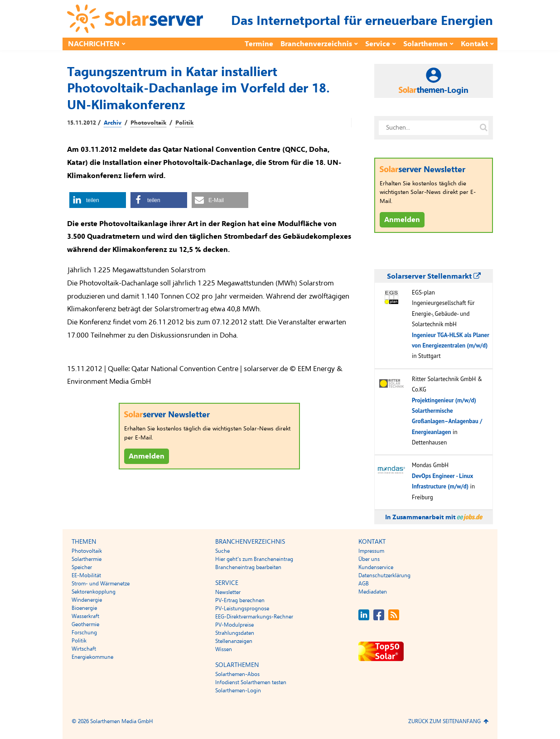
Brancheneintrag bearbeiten (248, 567)
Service (378, 44)
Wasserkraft (85, 616)
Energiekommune (92, 657)
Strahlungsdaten (235, 633)
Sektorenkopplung (94, 592)
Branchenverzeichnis (316, 44)
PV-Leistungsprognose (242, 609)
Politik (184, 123)
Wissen (224, 649)
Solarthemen (425, 44)
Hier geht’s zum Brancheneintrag (254, 559)
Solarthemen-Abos (237, 674)
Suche (222, 551)
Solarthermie (87, 559)
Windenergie (87, 600)
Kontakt (474, 44)
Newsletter (228, 592)
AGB (364, 584)
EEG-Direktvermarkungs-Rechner (254, 617)
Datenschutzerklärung (384, 575)
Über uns (369, 559)
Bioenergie (84, 608)
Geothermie (85, 624)
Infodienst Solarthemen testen (251, 682)
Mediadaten (373, 592)
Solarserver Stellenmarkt (434, 276)
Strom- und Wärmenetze (101, 584)
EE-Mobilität (86, 575)
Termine (259, 44)
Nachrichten (94, 44)
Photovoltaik (148, 123)
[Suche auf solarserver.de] (483, 128)
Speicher (82, 567)
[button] (98, 200)
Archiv (113, 123)
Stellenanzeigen (234, 641)
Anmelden (147, 456)
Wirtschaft (84, 649)
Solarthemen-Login (238, 691)
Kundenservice (376, 567)
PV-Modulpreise (234, 625)
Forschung (84, 633)
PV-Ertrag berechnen (240, 600)
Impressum (371, 551)
